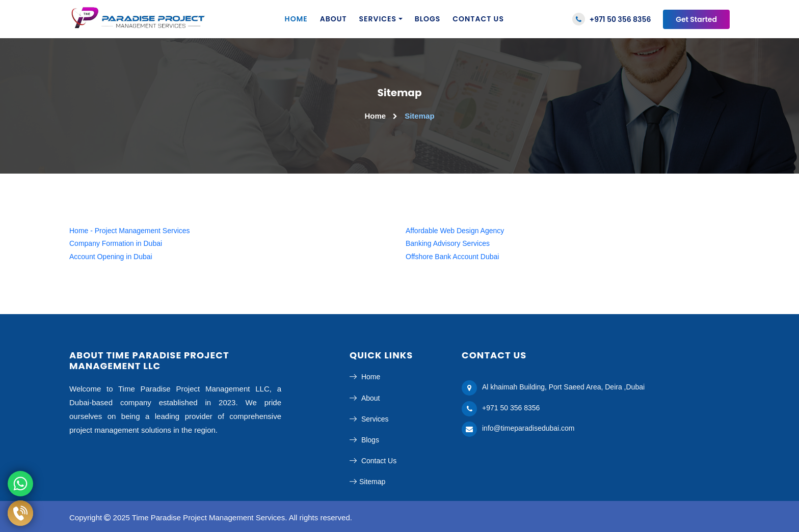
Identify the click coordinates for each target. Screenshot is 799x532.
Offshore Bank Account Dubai (452, 257)
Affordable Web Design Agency (455, 231)
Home (296, 19)
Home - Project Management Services (130, 231)
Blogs (428, 19)
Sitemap (367, 482)
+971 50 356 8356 (611, 19)
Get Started (696, 19)
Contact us (478, 19)
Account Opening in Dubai (111, 257)
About (334, 19)
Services (378, 19)
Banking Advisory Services (448, 243)
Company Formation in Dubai (116, 243)
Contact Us (373, 461)
